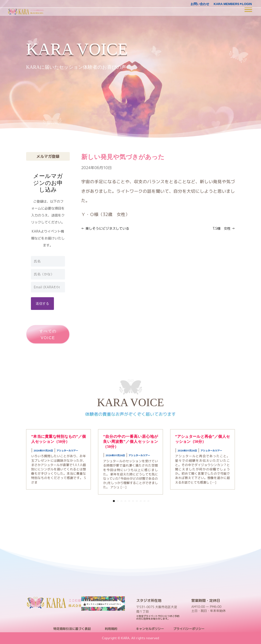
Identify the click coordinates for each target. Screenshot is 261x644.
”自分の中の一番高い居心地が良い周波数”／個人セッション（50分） (130, 442)
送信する (42, 303)
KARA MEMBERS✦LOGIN (233, 4)
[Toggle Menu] (248, 9)
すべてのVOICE (48, 334)
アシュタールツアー (67, 450)
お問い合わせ (200, 4)
